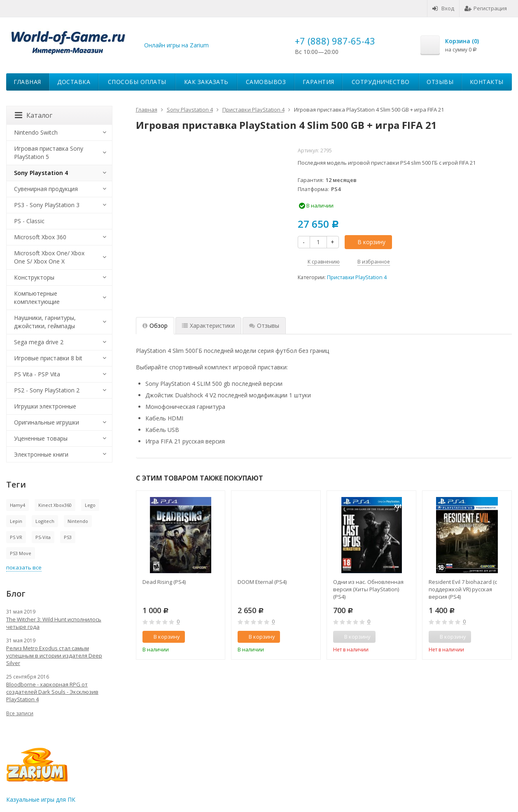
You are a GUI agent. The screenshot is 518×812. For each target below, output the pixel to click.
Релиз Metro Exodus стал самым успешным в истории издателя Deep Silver (54, 656)
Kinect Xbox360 (55, 505)
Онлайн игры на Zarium (176, 45)
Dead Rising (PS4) (164, 582)
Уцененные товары (41, 438)
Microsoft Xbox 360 (40, 237)
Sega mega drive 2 (39, 342)
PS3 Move (21, 553)
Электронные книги (41, 454)
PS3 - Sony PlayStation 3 (47, 205)
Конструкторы (34, 277)
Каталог (34, 115)
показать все (24, 567)
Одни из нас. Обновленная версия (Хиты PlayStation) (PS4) (368, 589)
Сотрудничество (381, 82)
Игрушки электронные (45, 406)
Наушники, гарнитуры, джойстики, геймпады (45, 322)
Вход (443, 8)
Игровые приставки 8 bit (48, 358)
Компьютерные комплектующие (37, 297)
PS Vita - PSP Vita (37, 374)
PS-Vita (43, 537)
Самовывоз (266, 82)
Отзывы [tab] (264, 325)
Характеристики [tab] (208, 325)
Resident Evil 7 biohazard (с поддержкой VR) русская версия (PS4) (463, 589)
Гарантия (318, 82)
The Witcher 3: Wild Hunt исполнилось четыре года (54, 623)
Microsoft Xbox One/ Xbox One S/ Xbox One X (49, 257)
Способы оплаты (137, 82)
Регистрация (486, 8)
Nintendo (78, 521)
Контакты (487, 82)
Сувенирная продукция (46, 189)
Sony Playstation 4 (41, 173)
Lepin (16, 521)
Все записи (20, 713)
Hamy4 (17, 505)
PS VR (16, 537)
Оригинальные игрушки (47, 422)
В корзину (367, 242)
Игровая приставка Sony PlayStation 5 (49, 153)
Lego (90, 505)
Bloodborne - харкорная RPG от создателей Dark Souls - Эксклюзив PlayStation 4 (52, 692)
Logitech (45, 521)
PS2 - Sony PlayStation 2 (47, 390)
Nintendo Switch (36, 132)
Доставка (74, 82)
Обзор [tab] (155, 325)
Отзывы (440, 82)
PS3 (68, 537)
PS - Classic (29, 221)
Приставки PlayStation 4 (357, 277)
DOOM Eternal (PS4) (262, 582)
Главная (27, 82)
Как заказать (206, 82)
